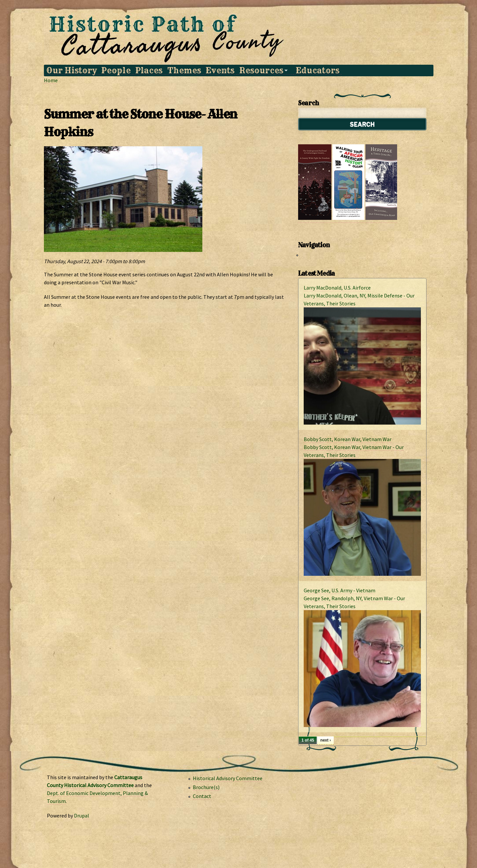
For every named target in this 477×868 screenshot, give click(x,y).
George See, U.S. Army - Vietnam (340, 590)
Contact (202, 796)
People (116, 70)
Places (149, 70)
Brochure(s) (206, 787)
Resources (262, 70)
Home (51, 80)
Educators (318, 70)
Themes (184, 70)
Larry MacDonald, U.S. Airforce (337, 288)
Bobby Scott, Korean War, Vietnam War (348, 439)
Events (220, 70)
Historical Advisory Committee (228, 778)
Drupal (82, 816)
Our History (71, 70)
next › (325, 740)
